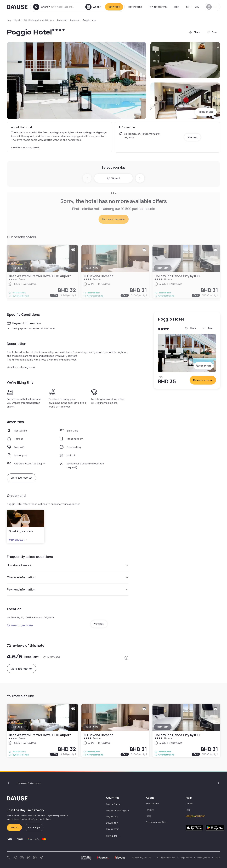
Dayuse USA (112, 817)
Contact (189, 804)
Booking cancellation (195, 816)
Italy (9, 20)
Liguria (18, 20)
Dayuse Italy (112, 823)
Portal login (34, 827)
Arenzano (62, 20)
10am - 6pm (92, 727)
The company (152, 804)
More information (21, 478)
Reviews (150, 810)
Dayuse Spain (113, 829)
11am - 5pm (17, 727)
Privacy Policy (203, 858)
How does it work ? (158, 7)
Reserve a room (203, 380)
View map (192, 137)
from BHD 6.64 (18, 540)
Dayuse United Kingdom (117, 810)
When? (114, 178)
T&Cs (218, 858)
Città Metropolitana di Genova (39, 20)
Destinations (135, 7)
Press (149, 816)
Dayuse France (113, 804)
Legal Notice (186, 858)
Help (176, 7)
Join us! (14, 827)
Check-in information (68, 577)
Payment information (68, 589)
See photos (206, 112)
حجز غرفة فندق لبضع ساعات (29, 783)
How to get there (20, 625)
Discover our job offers (156, 822)
